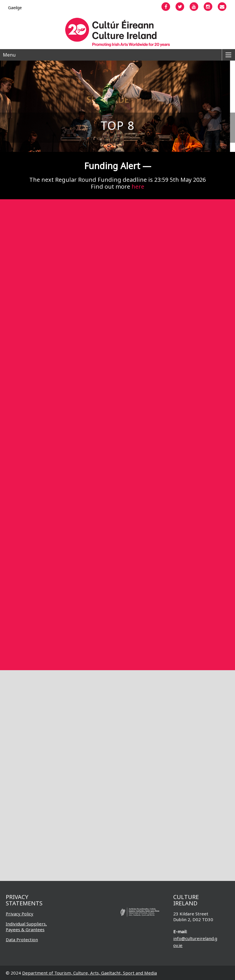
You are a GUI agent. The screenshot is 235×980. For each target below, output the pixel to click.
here (138, 186)
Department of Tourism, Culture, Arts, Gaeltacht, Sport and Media (89, 973)
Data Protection (22, 940)
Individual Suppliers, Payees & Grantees (26, 927)
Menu (9, 55)
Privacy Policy (20, 914)
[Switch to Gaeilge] (15, 8)
